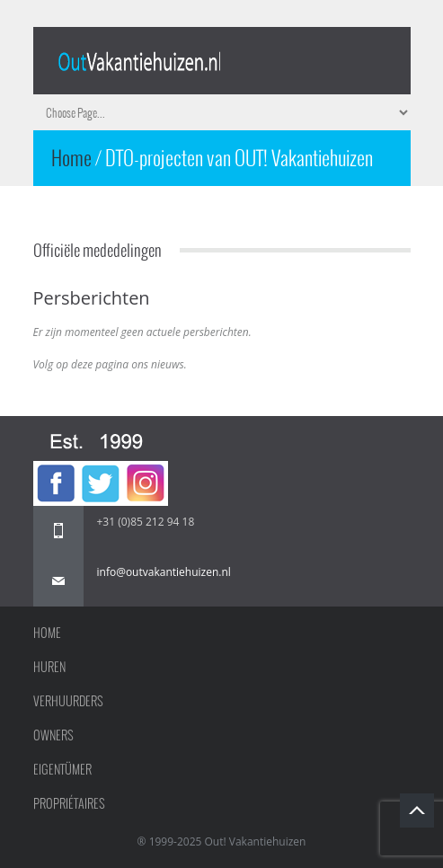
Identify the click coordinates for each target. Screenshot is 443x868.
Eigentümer (62, 769)
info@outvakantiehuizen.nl (164, 572)
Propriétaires (69, 803)
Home (73, 158)
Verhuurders (68, 701)
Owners (53, 735)
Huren (49, 667)
